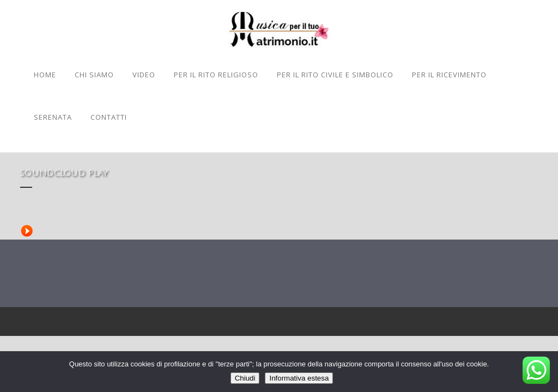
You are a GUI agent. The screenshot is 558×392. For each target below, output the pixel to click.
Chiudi (245, 378)
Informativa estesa (299, 378)
